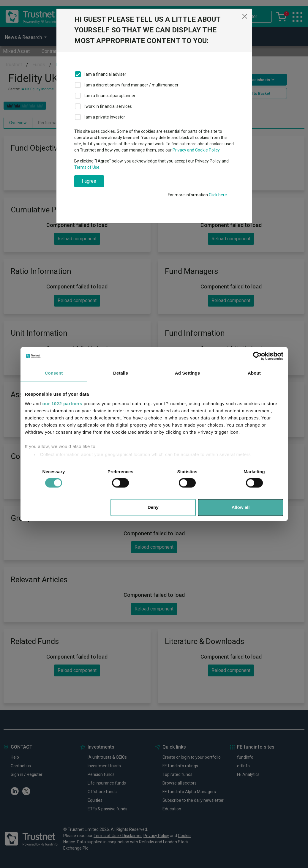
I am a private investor (104, 117)
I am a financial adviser (105, 74)
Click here (218, 195)
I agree (89, 181)
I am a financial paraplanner (110, 96)
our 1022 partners (62, 404)
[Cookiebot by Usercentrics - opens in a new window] (257, 356)
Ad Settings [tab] (187, 373)
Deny (153, 508)
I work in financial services (108, 106)
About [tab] (254, 373)
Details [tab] (121, 373)
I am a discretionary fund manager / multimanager (131, 85)
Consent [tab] (54, 373)
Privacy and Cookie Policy (196, 150)
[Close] (245, 16)
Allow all (241, 508)
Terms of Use (87, 167)
